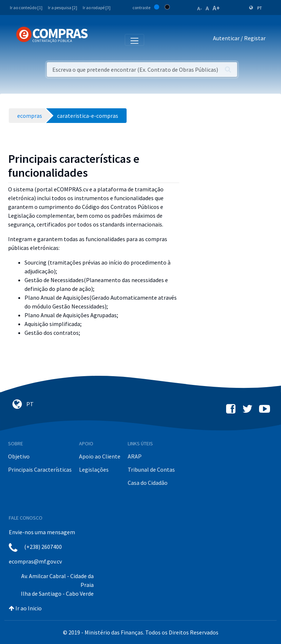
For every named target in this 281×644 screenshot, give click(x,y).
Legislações (94, 469)
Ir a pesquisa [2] (63, 8)
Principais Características (40, 469)
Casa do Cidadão (148, 483)
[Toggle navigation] (98, 40)
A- (200, 8)
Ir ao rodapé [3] (97, 8)
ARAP (135, 456)
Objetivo (19, 456)
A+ (216, 8)
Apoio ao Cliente (100, 456)
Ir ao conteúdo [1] (26, 8)
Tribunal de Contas (151, 469)
